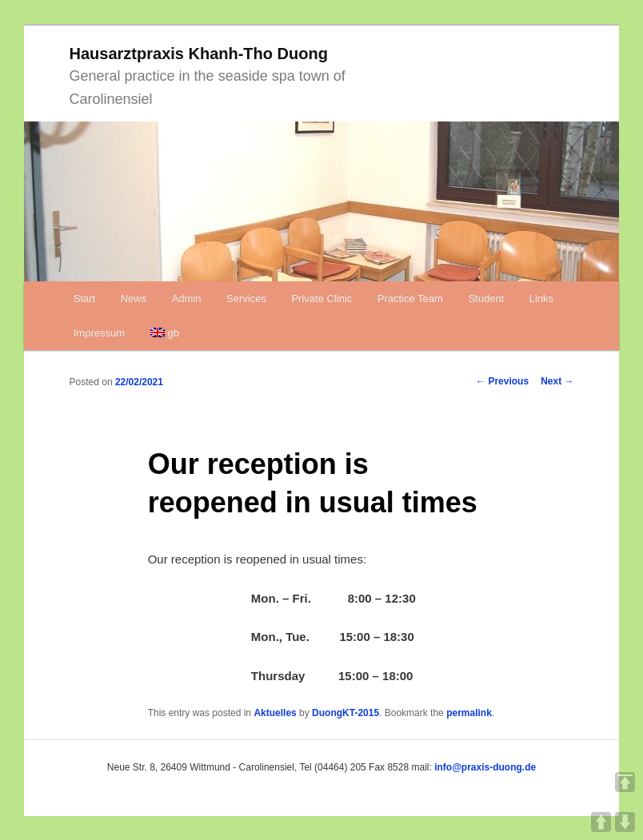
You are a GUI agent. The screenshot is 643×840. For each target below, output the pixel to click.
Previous (502, 381)
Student (486, 299)
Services (246, 299)
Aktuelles (275, 713)
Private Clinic (321, 299)
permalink (469, 713)
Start (84, 299)
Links (541, 299)
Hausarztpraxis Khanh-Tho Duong (199, 54)
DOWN (625, 822)
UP (601, 822)
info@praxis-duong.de (485, 767)
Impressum (99, 333)
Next (557, 381)
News (134, 299)
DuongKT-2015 (345, 713)
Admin (187, 299)
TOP (625, 782)
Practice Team (410, 299)
